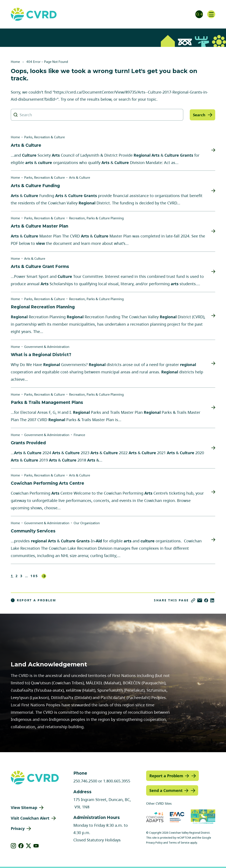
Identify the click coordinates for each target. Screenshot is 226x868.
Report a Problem (33, 600)
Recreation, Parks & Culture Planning (96, 218)
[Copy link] (193, 600)
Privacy (18, 828)
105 (34, 576)
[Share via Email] (200, 600)
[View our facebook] (21, 846)
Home (15, 62)
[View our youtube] (36, 846)
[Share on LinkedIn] (212, 600)
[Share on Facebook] (206, 600)
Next (44, 576)
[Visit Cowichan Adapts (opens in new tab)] (155, 817)
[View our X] (29, 846)
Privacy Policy (154, 843)
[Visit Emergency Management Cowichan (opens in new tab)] (177, 817)
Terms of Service (179, 843)
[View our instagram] (13, 846)
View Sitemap (24, 807)
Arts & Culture (80, 177)
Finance (79, 435)
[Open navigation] (211, 14)
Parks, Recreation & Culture (44, 137)
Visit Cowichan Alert (30, 818)
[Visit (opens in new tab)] (203, 817)
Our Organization (87, 523)
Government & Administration (47, 347)
